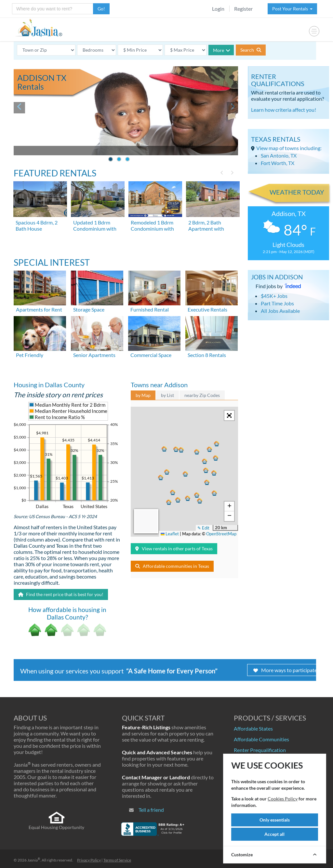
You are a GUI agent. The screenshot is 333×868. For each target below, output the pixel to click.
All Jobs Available (280, 311)
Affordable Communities (261, 739)
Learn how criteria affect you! (284, 110)
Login (218, 9)
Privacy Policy (89, 860)
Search (251, 50)
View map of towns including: (289, 148)
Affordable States (253, 728)
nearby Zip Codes (202, 395)
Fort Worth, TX (278, 163)
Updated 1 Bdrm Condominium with (95, 225)
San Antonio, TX (279, 155)
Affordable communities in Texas (172, 566)
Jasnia (34, 860)
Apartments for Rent (39, 309)
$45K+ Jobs (274, 296)
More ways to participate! (286, 670)
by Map (143, 395)
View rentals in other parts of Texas (174, 549)
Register (243, 9)
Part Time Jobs (277, 303)
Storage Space (89, 309)
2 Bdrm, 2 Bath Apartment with (206, 225)
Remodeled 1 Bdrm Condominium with (152, 225)
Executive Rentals (207, 309)
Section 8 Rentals (207, 355)
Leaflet (170, 534)
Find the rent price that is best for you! (61, 594)
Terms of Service (117, 860)
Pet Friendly (30, 355)
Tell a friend (151, 810)
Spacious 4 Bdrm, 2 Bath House (37, 225)
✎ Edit (203, 528)
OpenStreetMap (221, 534)
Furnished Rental (150, 309)
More (222, 50)
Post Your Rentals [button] (292, 9)
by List (167, 395)
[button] (184, 474)
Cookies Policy (283, 799)
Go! (101, 9)
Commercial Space (151, 355)
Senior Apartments (94, 355)
